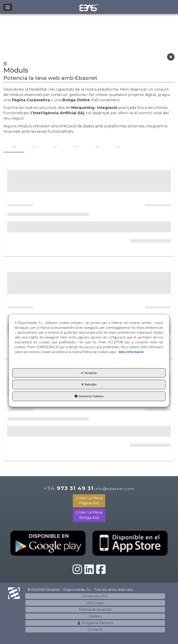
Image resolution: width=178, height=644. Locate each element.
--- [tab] (14, 147)
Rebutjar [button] (89, 385)
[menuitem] (95, 596)
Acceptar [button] (89, 373)
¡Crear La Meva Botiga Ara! (89, 515)
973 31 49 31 (69, 488)
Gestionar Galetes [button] (89, 396)
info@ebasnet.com (114, 489)
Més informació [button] (131, 352)
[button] (89, 7)
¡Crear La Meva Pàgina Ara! (89, 501)
